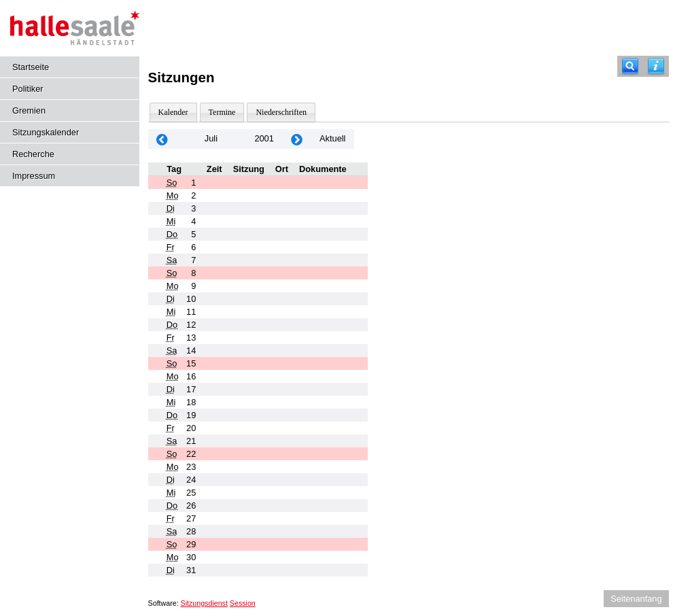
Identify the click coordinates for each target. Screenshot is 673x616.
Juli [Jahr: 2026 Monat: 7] (211, 138)
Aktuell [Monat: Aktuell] (332, 138)
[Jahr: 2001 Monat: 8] (297, 139)
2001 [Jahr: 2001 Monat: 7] (264, 138)
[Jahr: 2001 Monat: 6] (162, 139)
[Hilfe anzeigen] (656, 66)
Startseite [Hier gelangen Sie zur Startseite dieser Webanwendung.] (31, 67)
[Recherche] (630, 66)
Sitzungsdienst (204, 603)
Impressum (34, 176)
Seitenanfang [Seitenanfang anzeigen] (636, 599)
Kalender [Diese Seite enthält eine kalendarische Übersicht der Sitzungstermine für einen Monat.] (173, 112)
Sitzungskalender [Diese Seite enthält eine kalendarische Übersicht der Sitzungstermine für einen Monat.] (46, 132)
